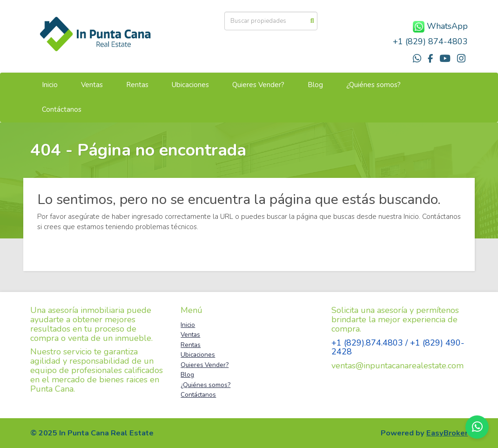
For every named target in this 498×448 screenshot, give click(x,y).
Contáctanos (62, 109)
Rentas (137, 85)
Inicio (50, 85)
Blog (315, 85)
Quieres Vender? (258, 85)
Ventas (92, 85)
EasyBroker (447, 433)
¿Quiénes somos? (373, 85)
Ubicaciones (190, 85)
